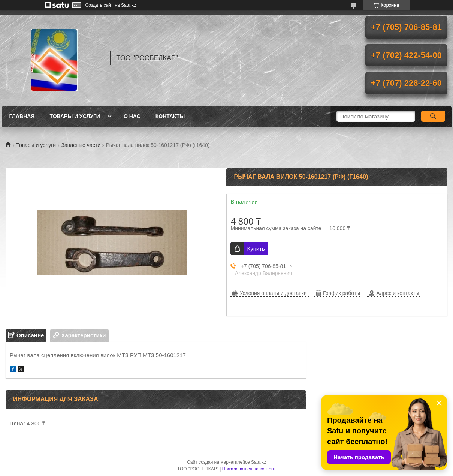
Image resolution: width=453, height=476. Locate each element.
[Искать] (433, 116)
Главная (22, 116)
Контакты (170, 116)
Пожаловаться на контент (249, 469)
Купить (256, 249)
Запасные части (81, 145)
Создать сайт (99, 5)
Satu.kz (259, 462)
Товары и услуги (75, 116)
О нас (132, 116)
